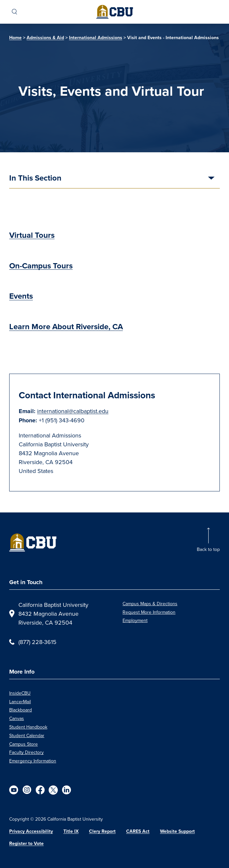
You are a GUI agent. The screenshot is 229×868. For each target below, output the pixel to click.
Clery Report (102, 831)
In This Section (35, 179)
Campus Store (23, 744)
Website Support (177, 831)
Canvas (17, 718)
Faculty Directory (26, 752)
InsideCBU (20, 693)
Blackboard (21, 710)
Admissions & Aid (45, 38)
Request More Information (149, 612)
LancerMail (20, 702)
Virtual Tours (32, 235)
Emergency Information (33, 761)
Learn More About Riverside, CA (66, 327)
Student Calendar (27, 735)
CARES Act (138, 831)
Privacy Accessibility (31, 831)
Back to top (208, 549)
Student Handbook (28, 727)
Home (15, 38)
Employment (135, 620)
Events (21, 296)
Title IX (71, 831)
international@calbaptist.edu (73, 411)
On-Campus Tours (41, 266)
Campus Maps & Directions (150, 604)
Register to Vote (26, 843)
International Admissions (96, 38)
